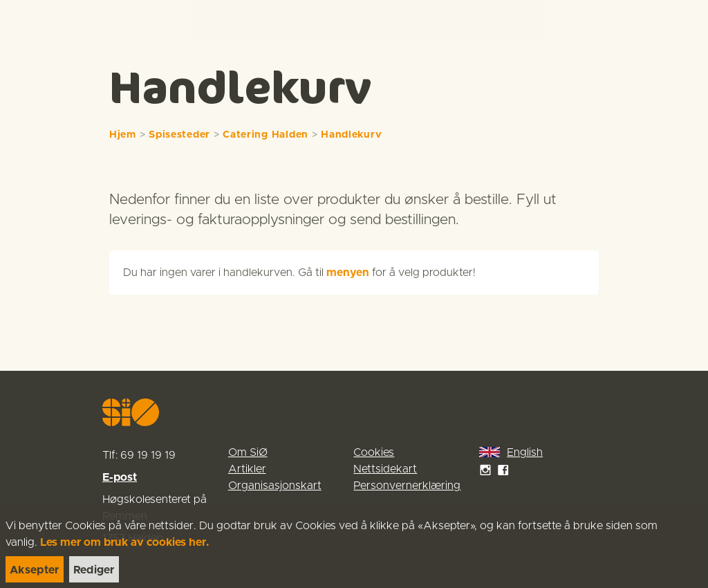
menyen (348, 273)
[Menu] (683, 21)
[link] (36, 20)
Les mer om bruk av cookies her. (125, 542)
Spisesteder (179, 135)
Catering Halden (265, 135)
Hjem (123, 135)
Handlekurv (351, 135)
